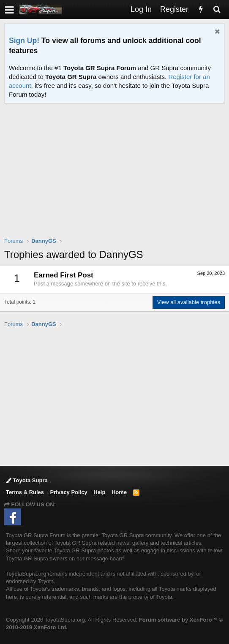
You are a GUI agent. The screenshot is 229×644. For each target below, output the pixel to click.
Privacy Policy (69, 492)
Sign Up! (24, 41)
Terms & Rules (25, 492)
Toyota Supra (27, 480)
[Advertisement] (117, 176)
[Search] (217, 10)
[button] (10, 10)
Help (99, 492)
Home (119, 492)
